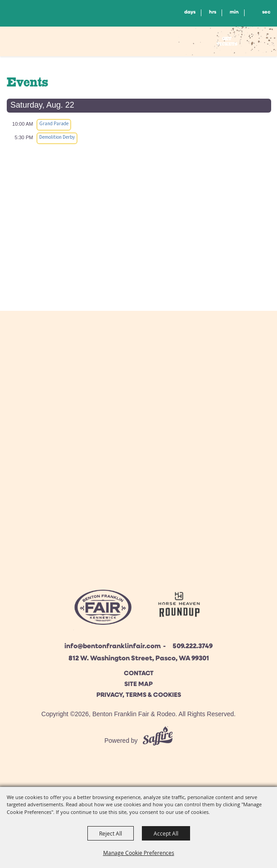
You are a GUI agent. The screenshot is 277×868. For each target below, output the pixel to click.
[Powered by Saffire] (158, 741)
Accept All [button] (166, 833)
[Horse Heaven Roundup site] (179, 607)
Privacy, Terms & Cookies (139, 695)
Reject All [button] (111, 833)
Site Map (138, 684)
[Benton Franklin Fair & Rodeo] (48, 43)
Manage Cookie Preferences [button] (139, 853)
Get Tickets (227, 41)
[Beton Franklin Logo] (102, 610)
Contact (139, 674)
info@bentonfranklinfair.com (113, 647)
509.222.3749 (193, 647)
